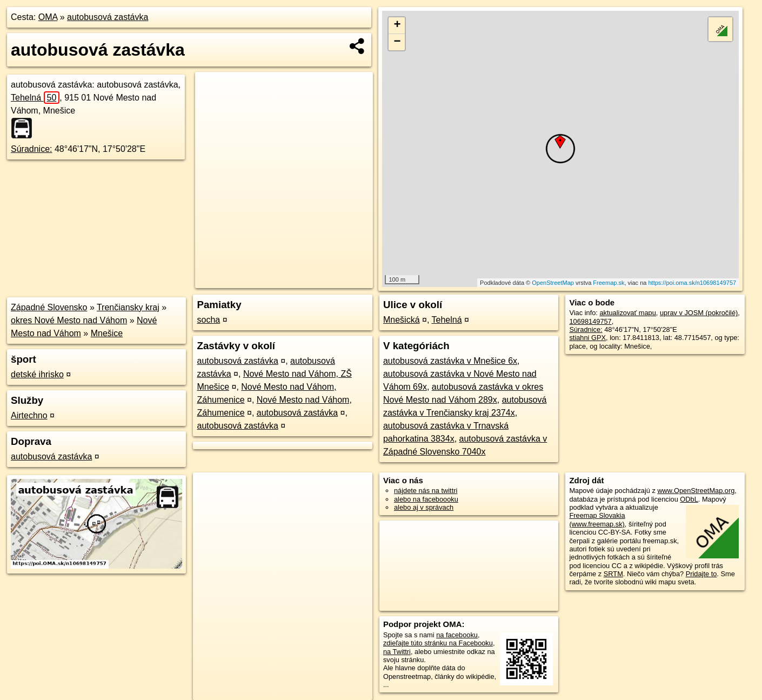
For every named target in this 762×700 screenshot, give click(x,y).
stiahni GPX (587, 338)
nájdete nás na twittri (426, 491)
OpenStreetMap (553, 283)
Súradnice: (32, 149)
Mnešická (402, 320)
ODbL (689, 499)
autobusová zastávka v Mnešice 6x (450, 361)
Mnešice (107, 333)
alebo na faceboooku (426, 499)
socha (208, 320)
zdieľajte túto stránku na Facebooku (438, 643)
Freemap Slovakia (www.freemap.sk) (597, 519)
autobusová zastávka (108, 17)
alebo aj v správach (424, 507)
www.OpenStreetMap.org (696, 491)
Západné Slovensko (49, 307)
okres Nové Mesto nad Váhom (69, 320)
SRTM (613, 574)
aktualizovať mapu (627, 313)
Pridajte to (701, 574)
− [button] (397, 42)
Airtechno (29, 415)
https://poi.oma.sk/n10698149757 (692, 283)
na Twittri (397, 652)
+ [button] (397, 25)
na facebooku (457, 635)
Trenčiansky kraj (128, 307)
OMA (48, 17)
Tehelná (35, 98)
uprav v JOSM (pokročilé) (699, 313)
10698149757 (590, 321)
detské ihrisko (37, 374)
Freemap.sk (609, 283)
